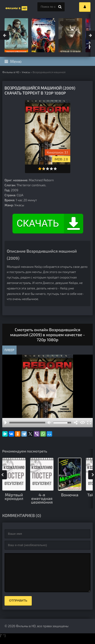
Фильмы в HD (11, 72)
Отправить (18, 607)
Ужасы (26, 72)
